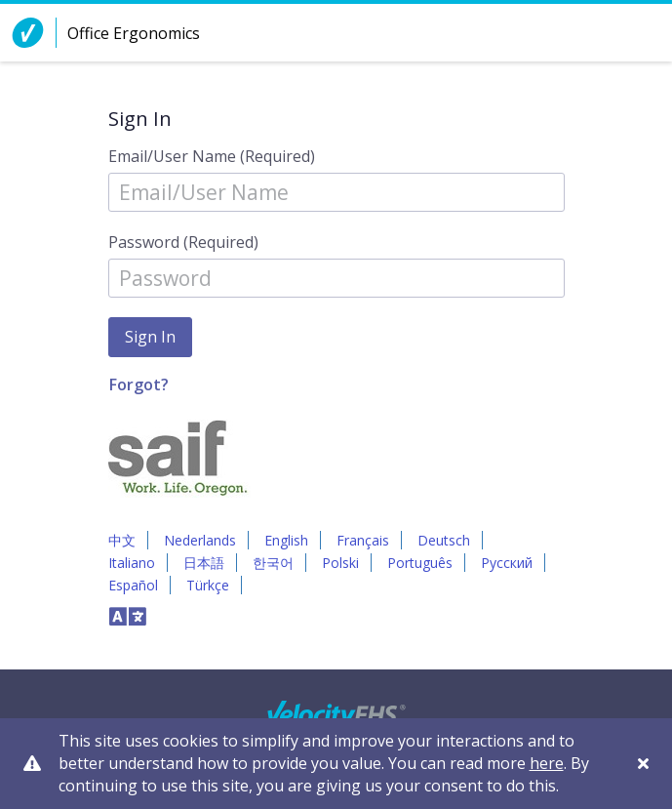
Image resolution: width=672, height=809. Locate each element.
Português (420, 563)
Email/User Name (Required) (212, 156)
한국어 (273, 563)
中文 (122, 540)
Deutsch (444, 540)
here (547, 763)
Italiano (132, 563)
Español (133, 585)
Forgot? (139, 384)
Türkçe (208, 585)
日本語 (204, 563)
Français (363, 540)
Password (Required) (183, 242)
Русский (507, 563)
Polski (340, 563)
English (286, 540)
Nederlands (200, 540)
